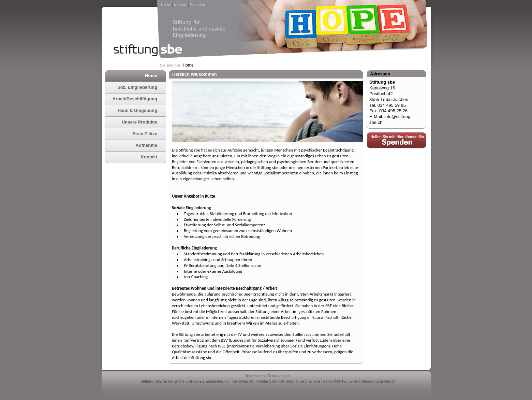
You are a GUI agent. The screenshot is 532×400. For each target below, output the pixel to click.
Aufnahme (146, 145)
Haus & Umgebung (137, 110)
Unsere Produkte (139, 122)
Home (166, 5)
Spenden (197, 5)
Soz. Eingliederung (137, 87)
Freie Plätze (145, 134)
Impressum (255, 376)
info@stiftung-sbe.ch (378, 381)
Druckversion (279, 376)
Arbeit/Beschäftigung (135, 99)
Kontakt (180, 5)
